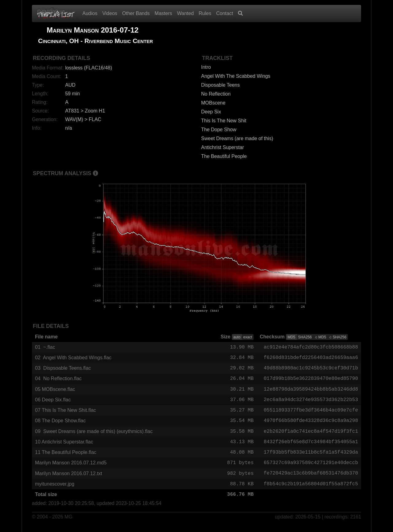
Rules (205, 13)
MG (68, 523)
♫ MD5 (320, 337)
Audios (90, 13)
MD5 (291, 337)
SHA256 (305, 337)
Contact (225, 13)
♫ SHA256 (338, 337)
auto (237, 337)
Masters (163, 13)
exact (248, 337)
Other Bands (136, 13)
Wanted (186, 13)
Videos (110, 13)
